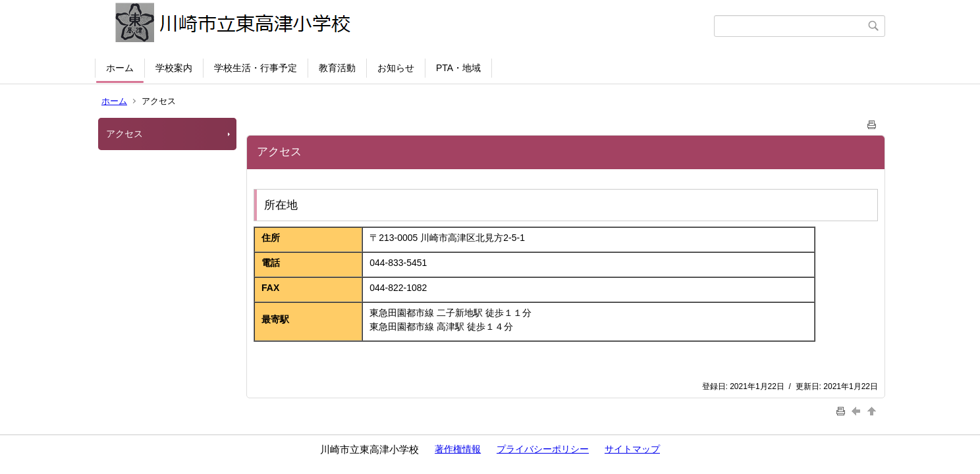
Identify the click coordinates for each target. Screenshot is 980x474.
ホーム (120, 68)
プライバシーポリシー (543, 449)
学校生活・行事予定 (256, 68)
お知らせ (396, 68)
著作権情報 (458, 449)
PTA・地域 (458, 68)
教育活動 (337, 68)
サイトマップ (632, 449)
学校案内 (174, 68)
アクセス (124, 134)
